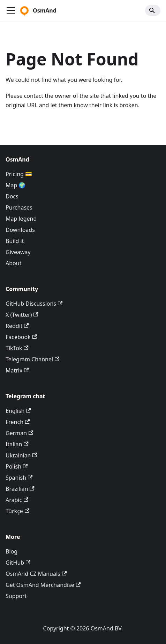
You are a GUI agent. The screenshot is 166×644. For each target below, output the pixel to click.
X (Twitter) (22, 315)
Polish (17, 466)
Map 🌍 (16, 185)
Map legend (21, 219)
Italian (17, 444)
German (19, 433)
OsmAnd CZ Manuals (36, 574)
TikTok (17, 348)
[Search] (153, 10)
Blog (12, 551)
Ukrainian (21, 455)
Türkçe (17, 511)
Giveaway (18, 252)
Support (16, 596)
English (18, 411)
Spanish (19, 478)
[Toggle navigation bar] (11, 10)
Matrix (17, 370)
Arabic (17, 500)
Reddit (17, 326)
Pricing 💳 (19, 174)
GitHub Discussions (34, 304)
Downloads (20, 230)
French (18, 422)
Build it (15, 241)
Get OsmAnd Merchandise (43, 585)
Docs (12, 196)
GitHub (18, 563)
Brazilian (20, 489)
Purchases (19, 207)
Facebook (21, 337)
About (13, 263)
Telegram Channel (32, 359)
